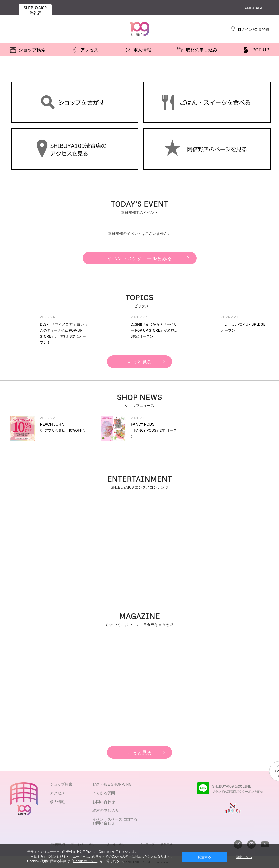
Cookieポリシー (85, 861)
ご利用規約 (57, 844)
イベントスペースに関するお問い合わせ (115, 821)
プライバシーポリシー (86, 844)
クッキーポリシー (119, 844)
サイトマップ (146, 844)
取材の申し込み (105, 810)
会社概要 (167, 844)
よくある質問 (104, 793)
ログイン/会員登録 (253, 29)
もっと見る (139, 362)
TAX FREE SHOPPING (112, 784)
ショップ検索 (61, 784)
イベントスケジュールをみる (139, 258)
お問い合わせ (104, 802)
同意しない (244, 857)
